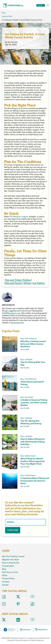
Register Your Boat (10, 560)
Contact (6, 582)
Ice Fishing (39, 283)
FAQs (5, 575)
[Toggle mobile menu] (48, 5)
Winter (27, 283)
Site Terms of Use (10, 572)
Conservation (8, 566)
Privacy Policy (8, 579)
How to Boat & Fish (11, 563)
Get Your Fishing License (13, 556)
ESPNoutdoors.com (12, 313)
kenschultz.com (17, 323)
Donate (5, 585)
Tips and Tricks (13, 280)
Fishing (27, 280)
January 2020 (7, 16)
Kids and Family (13, 283)
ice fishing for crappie (19, 217)
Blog (4, 13)
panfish (7, 95)
